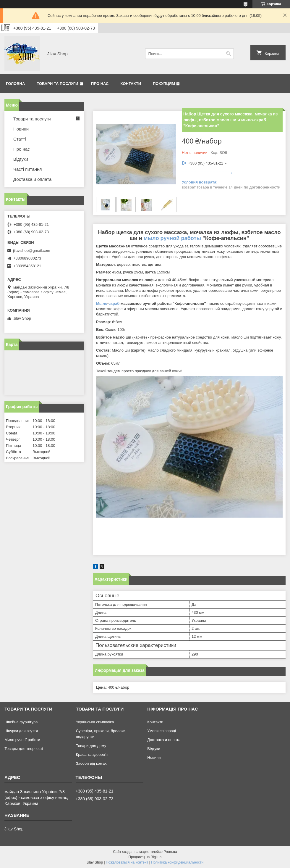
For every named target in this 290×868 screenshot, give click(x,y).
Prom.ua (170, 852)
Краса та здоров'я (92, 755)
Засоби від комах (91, 763)
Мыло (102, 303)
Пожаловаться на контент (127, 862)
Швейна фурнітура (21, 722)
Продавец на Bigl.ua (145, 857)
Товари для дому (91, 746)
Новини (21, 129)
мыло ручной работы (172, 238)
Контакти (131, 84)
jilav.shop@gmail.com (32, 251)
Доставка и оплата (32, 179)
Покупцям (164, 84)
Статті (20, 139)
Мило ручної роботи (22, 740)
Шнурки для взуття (21, 731)
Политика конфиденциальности (177, 862)
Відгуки (21, 159)
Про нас (100, 84)
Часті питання (27, 169)
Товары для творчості (24, 749)
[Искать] (229, 54)
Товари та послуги (57, 84)
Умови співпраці (162, 731)
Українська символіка (95, 722)
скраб (114, 303)
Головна (15, 84)
